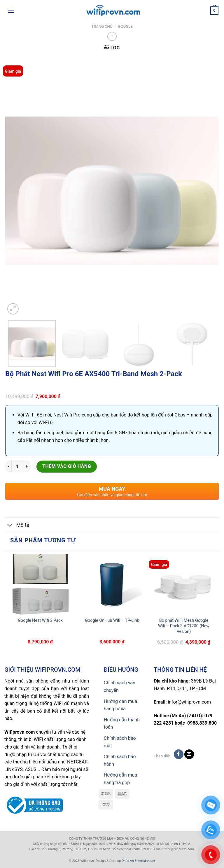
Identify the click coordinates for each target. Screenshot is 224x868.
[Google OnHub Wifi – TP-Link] (112, 584)
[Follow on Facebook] (179, 754)
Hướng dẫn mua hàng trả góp (120, 779)
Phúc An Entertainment (138, 861)
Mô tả (17, 526)
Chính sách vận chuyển (120, 686)
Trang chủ (102, 26)
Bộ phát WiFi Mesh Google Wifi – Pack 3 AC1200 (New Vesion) (184, 626)
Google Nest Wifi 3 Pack (40, 620)
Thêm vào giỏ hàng (67, 466)
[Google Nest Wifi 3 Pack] (40, 584)
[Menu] (11, 11)
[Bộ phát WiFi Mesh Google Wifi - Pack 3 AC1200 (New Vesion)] (184, 584)
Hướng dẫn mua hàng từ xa (120, 705)
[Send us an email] (189, 754)
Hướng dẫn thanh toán (122, 724)
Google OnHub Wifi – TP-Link (112, 620)
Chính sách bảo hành (120, 760)
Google (125, 26)
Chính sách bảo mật (120, 742)
